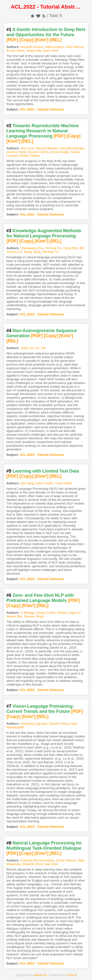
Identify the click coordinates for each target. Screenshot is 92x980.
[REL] (56, 40)
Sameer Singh (34, 616)
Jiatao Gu (27, 348)
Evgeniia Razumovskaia (37, 860)
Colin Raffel (64, 483)
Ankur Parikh (44, 483)
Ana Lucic (27, 148)
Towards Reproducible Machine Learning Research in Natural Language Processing (43, 131)
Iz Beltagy (27, 613)
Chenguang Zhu (32, 248)
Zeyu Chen (51, 51)
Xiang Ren (71, 248)
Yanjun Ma (34, 51)
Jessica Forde (16, 152)
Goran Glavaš (66, 860)
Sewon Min (14, 616)
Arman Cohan (46, 613)
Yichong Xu (53, 248)
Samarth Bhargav (72, 148)
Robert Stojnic (30, 156)
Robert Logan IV (69, 613)
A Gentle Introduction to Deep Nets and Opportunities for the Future (46, 32)
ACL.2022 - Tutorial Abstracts (42, 109)
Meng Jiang (32, 252)
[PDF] (12, 40)
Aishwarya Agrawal (34, 724)
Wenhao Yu (50, 252)
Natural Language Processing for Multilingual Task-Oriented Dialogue (44, 846)
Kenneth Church (32, 47)
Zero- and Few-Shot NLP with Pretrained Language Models (40, 598)
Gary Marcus (75, 47)
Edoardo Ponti (32, 864)
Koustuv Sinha (38, 152)
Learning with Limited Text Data (46, 471)
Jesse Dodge (60, 152)
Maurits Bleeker (47, 148)
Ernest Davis (15, 51)
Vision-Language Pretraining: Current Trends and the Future (40, 709)
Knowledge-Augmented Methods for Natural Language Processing (44, 233)
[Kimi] (42, 40)
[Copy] (26, 40)
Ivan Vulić (51, 864)
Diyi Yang (27, 483)
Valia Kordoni (54, 47)
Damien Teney (59, 724)
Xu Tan (41, 348)
